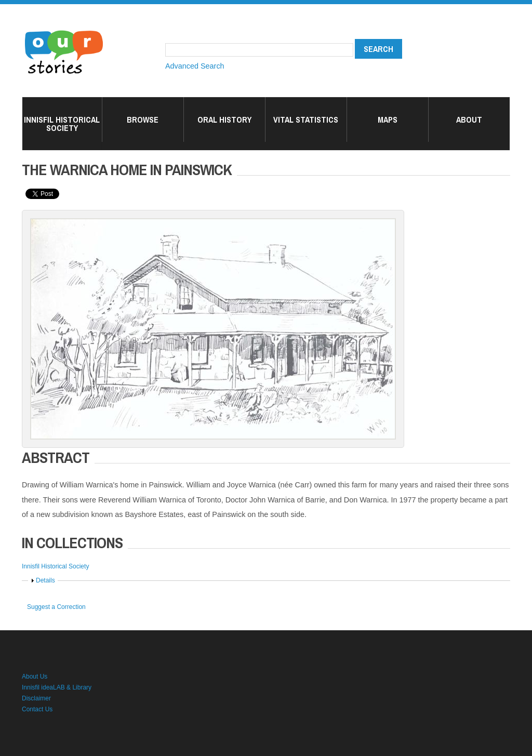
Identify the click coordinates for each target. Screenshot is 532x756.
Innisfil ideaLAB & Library (57, 687)
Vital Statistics (306, 120)
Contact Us (37, 709)
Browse (143, 120)
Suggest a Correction (56, 607)
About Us (35, 677)
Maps (388, 120)
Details (45, 580)
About (469, 120)
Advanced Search (195, 66)
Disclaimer (36, 698)
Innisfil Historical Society (62, 124)
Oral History (224, 120)
